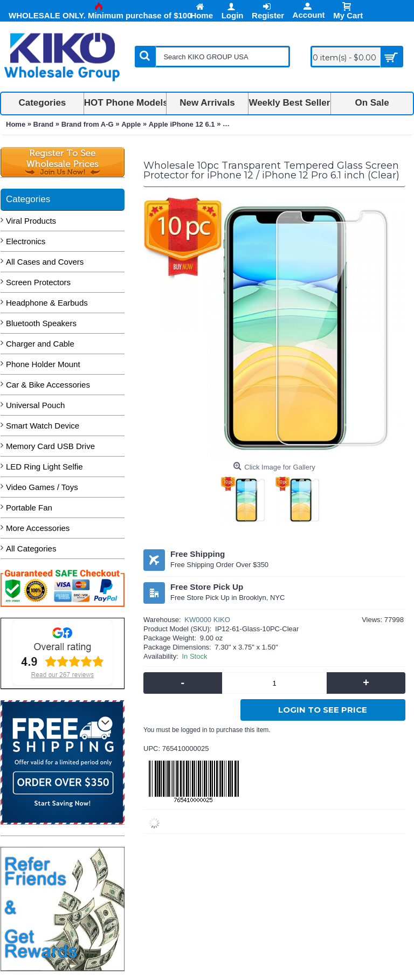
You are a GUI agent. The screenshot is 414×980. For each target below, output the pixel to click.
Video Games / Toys (42, 487)
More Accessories (38, 528)
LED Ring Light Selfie (44, 467)
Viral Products (31, 221)
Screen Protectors (38, 282)
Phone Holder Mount (43, 364)
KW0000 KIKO (207, 620)
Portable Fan (29, 508)
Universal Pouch (35, 405)
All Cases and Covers (45, 262)
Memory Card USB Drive (50, 446)
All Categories (31, 548)
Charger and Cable (40, 344)
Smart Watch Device (43, 426)
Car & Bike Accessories (48, 385)
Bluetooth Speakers (41, 323)
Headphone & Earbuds (47, 303)
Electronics (26, 241)
